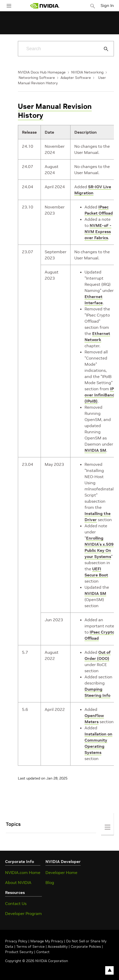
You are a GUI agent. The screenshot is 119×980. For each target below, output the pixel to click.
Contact (43, 952)
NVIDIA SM (95, 450)
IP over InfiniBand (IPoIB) (100, 395)
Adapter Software (76, 78)
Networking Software (37, 78)
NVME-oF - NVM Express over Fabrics (98, 231)
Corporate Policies (86, 946)
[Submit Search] (103, 49)
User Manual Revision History (55, 111)
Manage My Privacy (47, 941)
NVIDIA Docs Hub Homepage (42, 72)
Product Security (19, 952)
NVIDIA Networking (87, 72)
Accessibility (58, 946)
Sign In (107, 5)
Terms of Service (31, 946)
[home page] (45, 6)
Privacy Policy (17, 941)
